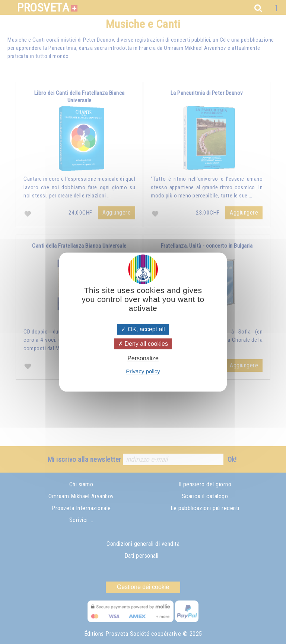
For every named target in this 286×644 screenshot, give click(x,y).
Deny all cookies (143, 344)
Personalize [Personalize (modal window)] (143, 359)
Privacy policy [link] (143, 371)
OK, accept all (143, 329)
